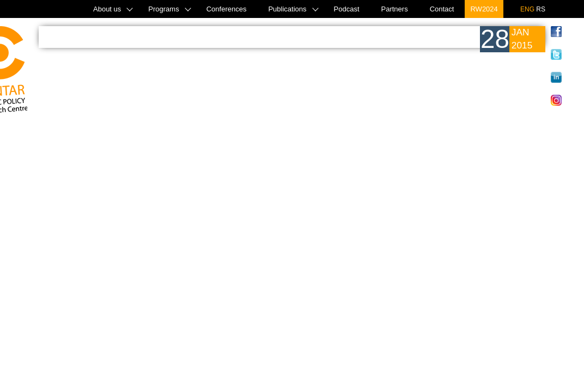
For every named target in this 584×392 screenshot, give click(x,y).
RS (541, 9)
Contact (442, 9)
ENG (527, 9)
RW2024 (484, 9)
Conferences (227, 9)
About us (107, 9)
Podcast (347, 9)
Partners (395, 9)
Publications (287, 9)
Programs (163, 9)
